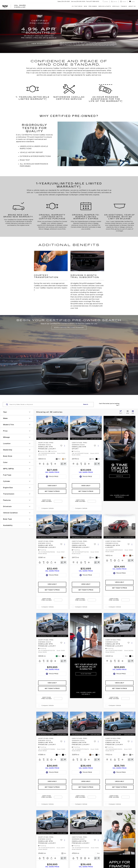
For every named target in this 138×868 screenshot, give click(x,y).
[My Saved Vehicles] (132, 2)
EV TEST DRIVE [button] (77, 6)
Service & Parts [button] (105, 6)
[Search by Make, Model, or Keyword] (46, 404)
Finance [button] (124, 6)
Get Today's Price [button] (52, 491)
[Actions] (65, 446)
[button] (66, 428)
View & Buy (52, 486)
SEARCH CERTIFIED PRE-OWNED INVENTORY (69, 328)
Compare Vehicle (47, 508)
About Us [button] (132, 6)
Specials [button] (116, 6)
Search (86, 404)
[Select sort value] (121, 412)
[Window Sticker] (65, 464)
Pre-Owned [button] (93, 6)
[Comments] (62, 464)
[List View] (133, 412)
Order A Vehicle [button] (128, 404)
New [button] (85, 6)
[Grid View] (127, 412)
